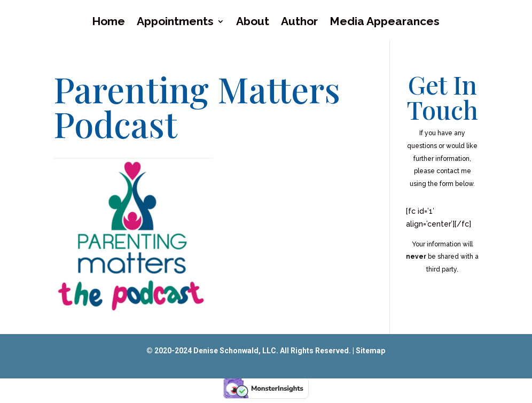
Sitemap (370, 351)
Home (108, 23)
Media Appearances (385, 23)
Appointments (175, 23)
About (253, 23)
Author (299, 23)
